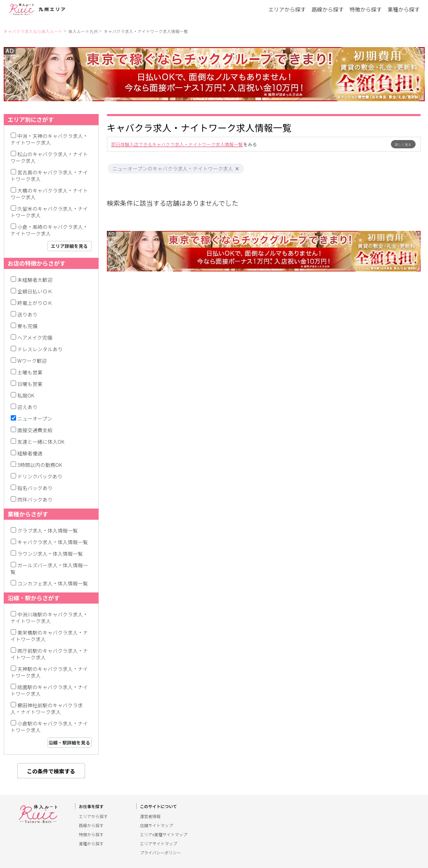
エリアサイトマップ (158, 844)
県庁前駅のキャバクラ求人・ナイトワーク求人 (49, 654)
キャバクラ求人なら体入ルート (33, 31)
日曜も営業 (30, 384)
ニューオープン (35, 418)
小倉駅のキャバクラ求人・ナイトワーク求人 (49, 727)
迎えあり (27, 407)
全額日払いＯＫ (35, 291)
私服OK (26, 395)
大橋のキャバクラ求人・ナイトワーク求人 (49, 194)
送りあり (27, 314)
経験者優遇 (30, 453)
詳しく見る (403, 144)
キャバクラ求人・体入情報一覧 (53, 542)
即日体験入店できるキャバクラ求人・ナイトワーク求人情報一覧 (177, 144)
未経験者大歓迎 (35, 279)
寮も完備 (27, 326)
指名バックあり (35, 488)
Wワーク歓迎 (32, 360)
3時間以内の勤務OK (40, 465)
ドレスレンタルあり (40, 349)
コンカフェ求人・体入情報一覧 (53, 583)
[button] (237, 169)
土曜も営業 (30, 372)
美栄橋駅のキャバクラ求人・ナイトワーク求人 (49, 636)
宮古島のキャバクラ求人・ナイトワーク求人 (49, 175)
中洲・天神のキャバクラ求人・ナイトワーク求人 (49, 139)
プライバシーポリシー (161, 853)
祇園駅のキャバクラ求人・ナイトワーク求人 (49, 690)
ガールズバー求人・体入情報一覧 (49, 568)
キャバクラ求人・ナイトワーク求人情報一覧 (146, 31)
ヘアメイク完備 (35, 337)
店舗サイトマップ (156, 825)
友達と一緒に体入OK (41, 441)
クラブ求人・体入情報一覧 (47, 530)
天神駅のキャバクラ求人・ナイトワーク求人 (49, 672)
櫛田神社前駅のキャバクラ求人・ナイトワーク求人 (47, 708)
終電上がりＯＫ (35, 303)
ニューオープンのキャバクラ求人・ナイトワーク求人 (173, 169)
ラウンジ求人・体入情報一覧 (50, 553)
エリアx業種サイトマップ (164, 835)
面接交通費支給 (35, 430)
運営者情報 (150, 816)
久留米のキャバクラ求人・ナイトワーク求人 (49, 212)
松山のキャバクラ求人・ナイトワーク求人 (49, 157)
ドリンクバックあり (40, 476)
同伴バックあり (35, 499)
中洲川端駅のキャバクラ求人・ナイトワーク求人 (49, 617)
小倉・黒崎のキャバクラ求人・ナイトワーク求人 (49, 230)
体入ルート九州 (83, 31)
